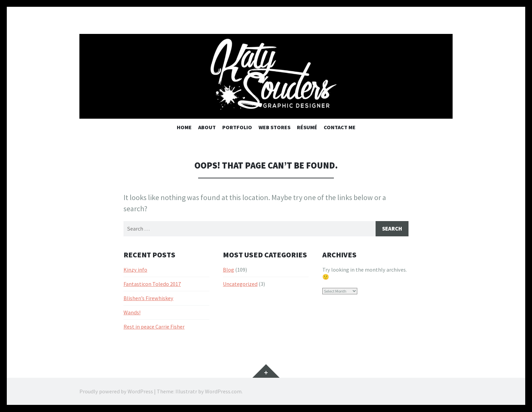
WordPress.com (223, 392)
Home (184, 127)
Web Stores (274, 127)
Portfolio (237, 127)
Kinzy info (135, 270)
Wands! (132, 313)
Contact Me (340, 127)
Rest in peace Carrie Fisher (154, 327)
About (207, 127)
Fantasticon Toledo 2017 (152, 285)
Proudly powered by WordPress (116, 392)
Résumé (307, 127)
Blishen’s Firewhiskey (148, 299)
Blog (229, 270)
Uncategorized (240, 285)
